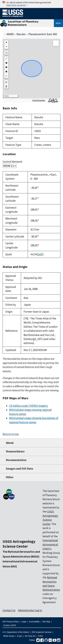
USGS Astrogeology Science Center (19, 544)
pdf (40, 254)
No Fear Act (30, 636)
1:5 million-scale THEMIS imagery (28, 406)
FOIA (41, 636)
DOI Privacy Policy (10, 622)
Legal (24, 622)
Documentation (16, 460)
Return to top (11, 434)
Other (10, 477)
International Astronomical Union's (50, 544)
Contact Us (9, 610)
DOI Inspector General (42, 632)
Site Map (46, 622)
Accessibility (34, 622)
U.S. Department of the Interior (16, 632)
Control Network (12, 162)
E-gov (20, 636)
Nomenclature (15, 451)
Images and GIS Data (19, 469)
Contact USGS (10, 625)
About (10, 443)
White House (9, 636)
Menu (58, 23)
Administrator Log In (30, 610)
